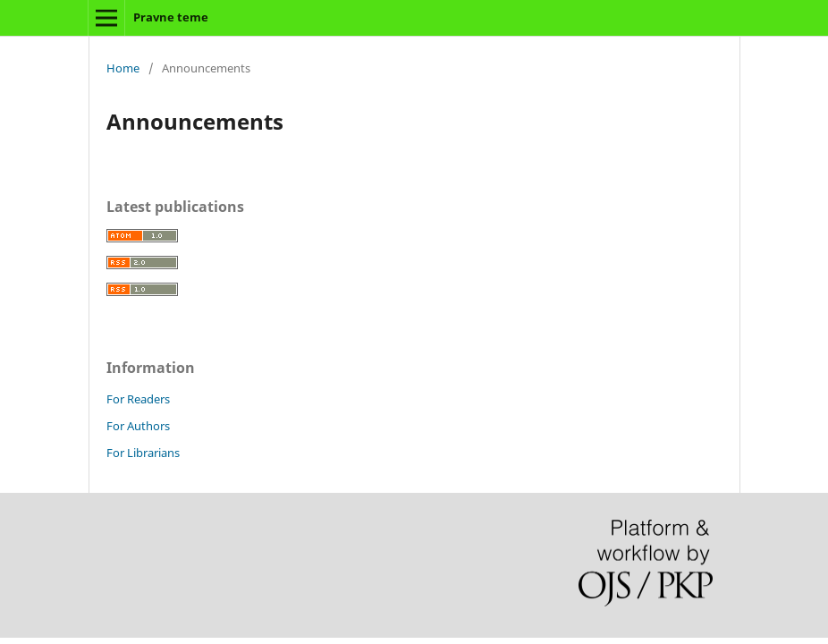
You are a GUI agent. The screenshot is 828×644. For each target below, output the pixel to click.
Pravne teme (171, 17)
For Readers (138, 399)
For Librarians (143, 453)
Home (123, 68)
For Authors (138, 426)
